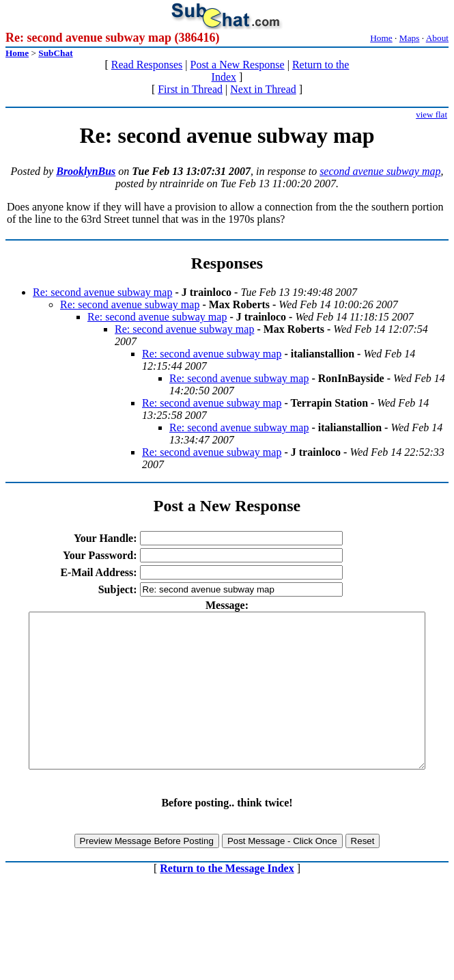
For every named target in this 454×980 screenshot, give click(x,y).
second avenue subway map (380, 171)
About (437, 38)
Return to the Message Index (227, 899)
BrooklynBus (86, 171)
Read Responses (147, 65)
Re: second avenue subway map (102, 292)
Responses (227, 263)
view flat (431, 114)
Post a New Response (237, 65)
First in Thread (190, 89)
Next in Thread (263, 89)
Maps (410, 38)
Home (381, 38)
